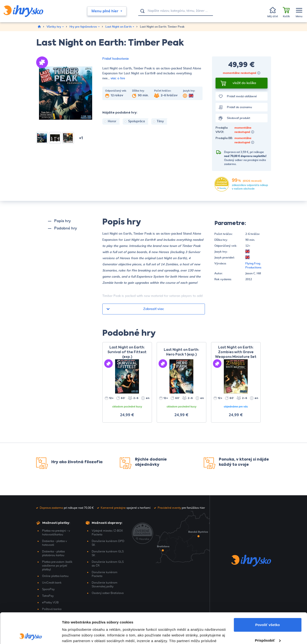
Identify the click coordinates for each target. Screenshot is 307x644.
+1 (81, 138)
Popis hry (63, 221)
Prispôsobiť (268, 610)
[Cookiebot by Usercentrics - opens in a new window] (31, 635)
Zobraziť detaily (75, 635)
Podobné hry (66, 228)
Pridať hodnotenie (116, 59)
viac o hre (118, 78)
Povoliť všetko (268, 594)
